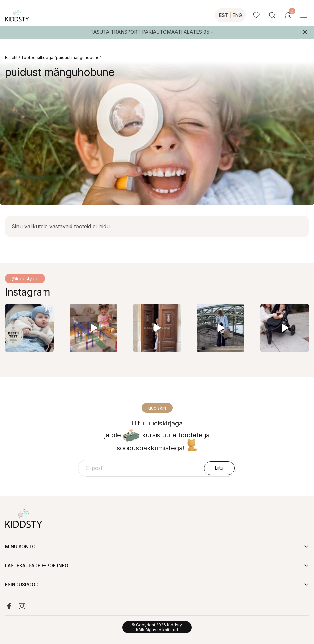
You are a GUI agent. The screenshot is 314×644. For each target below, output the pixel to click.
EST (224, 15)
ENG (237, 15)
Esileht (11, 57)
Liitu (219, 468)
